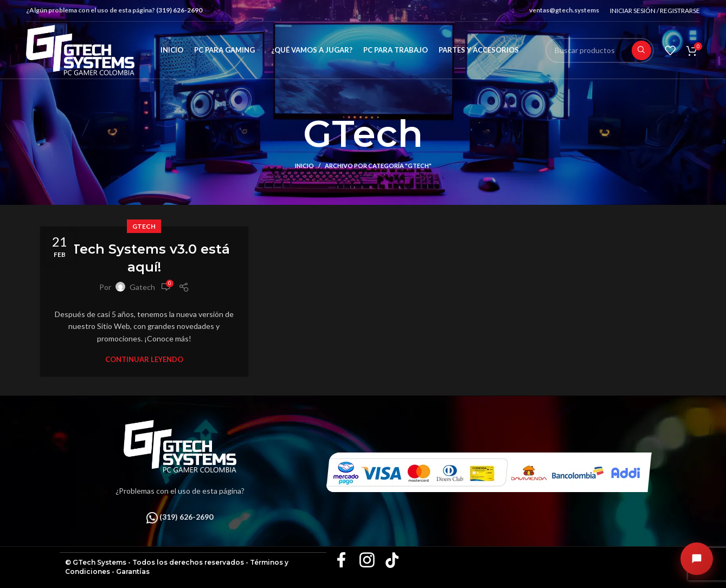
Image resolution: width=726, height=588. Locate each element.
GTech (144, 226)
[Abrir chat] (697, 559)
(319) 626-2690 (179, 10)
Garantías (133, 571)
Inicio (304, 166)
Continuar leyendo (144, 360)
